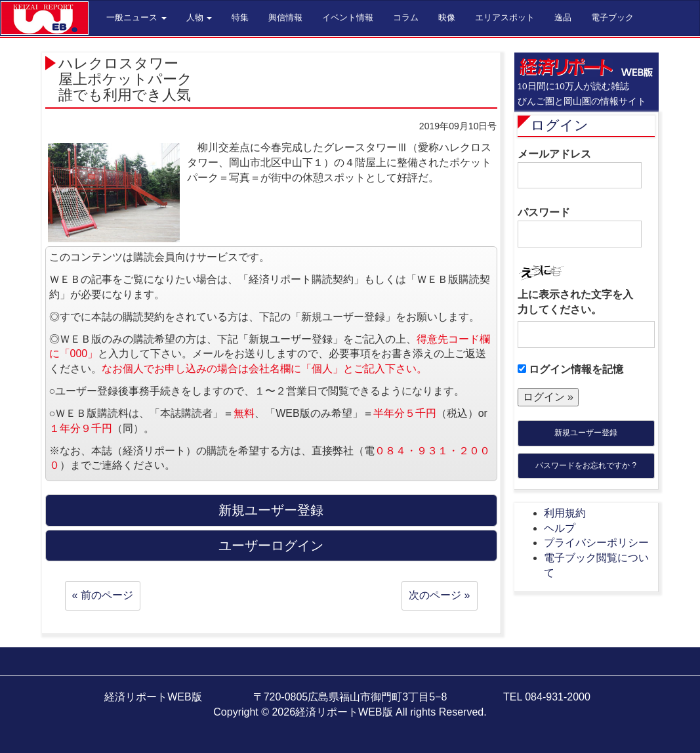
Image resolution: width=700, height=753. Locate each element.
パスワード (580, 227)
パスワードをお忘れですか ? (586, 465)
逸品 (563, 17)
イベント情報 (348, 17)
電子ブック (612, 17)
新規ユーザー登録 (586, 433)
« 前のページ (103, 595)
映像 (447, 17)
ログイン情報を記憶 (570, 369)
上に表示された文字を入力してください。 (575, 302)
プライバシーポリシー (596, 543)
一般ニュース (136, 17)
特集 (240, 17)
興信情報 (285, 17)
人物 (199, 17)
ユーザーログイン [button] (271, 546)
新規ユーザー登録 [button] (271, 510)
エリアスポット (505, 17)
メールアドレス (580, 169)
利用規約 (565, 513)
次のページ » (439, 595)
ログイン (560, 125)
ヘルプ (560, 528)
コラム (406, 17)
